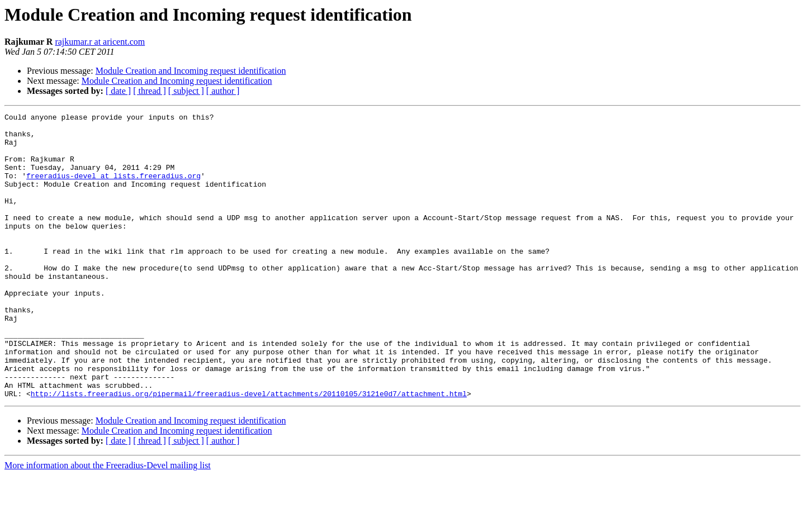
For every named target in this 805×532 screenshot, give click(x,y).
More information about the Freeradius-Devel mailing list (108, 522)
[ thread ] (150, 91)
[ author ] (223, 91)
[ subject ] (186, 91)
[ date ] (118, 91)
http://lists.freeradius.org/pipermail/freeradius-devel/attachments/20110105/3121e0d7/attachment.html (249, 450)
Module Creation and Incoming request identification (191, 71)
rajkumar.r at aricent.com (100, 42)
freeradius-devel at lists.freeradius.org (113, 189)
